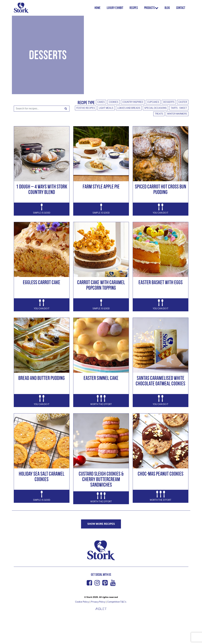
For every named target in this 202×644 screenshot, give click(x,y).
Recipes (135, 8)
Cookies (114, 102)
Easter (183, 102)
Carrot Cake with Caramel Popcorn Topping (101, 285)
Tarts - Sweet (179, 108)
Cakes (101, 102)
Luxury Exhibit (116, 8)
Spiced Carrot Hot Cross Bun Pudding (161, 189)
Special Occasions (155, 108)
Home (99, 8)
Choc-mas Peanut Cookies (161, 474)
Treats (159, 114)
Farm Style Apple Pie (101, 186)
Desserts (169, 102)
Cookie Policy (82, 602)
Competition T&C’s (117, 602)
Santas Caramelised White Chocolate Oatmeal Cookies (160, 381)
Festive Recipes (86, 108)
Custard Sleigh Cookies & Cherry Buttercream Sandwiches (101, 479)
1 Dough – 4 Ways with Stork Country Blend (42, 189)
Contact (181, 8)
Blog (167, 8)
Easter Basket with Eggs (161, 282)
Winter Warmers (177, 114)
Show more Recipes (101, 524)
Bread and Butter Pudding (42, 378)
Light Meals (106, 108)
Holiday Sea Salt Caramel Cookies (42, 476)
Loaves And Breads (129, 108)
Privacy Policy (98, 602)
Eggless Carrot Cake (42, 282)
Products (151, 8)
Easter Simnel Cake (101, 378)
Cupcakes (153, 102)
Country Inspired (133, 102)
